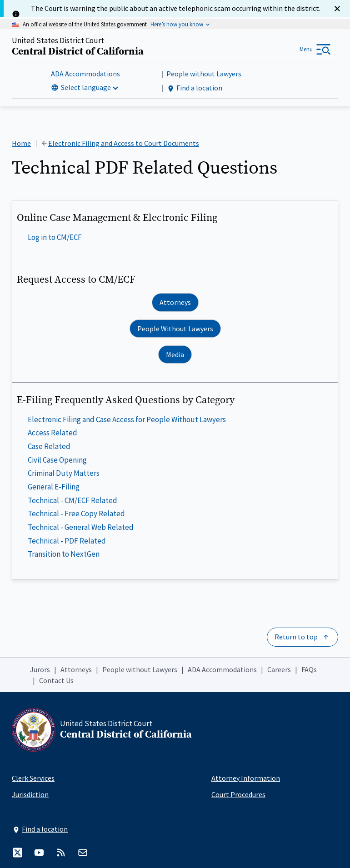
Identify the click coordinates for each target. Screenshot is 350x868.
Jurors (40, 669)
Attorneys (175, 302)
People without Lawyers (204, 74)
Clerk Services (33, 778)
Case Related (49, 446)
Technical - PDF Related (67, 540)
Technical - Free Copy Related (76, 514)
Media (175, 354)
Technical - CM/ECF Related (72, 500)
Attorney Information (246, 778)
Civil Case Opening (57, 460)
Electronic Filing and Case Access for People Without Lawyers (127, 419)
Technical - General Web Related (81, 527)
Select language (86, 87)
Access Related (52, 433)
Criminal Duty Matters (64, 473)
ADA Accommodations (85, 74)
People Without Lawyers (175, 329)
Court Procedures (238, 794)
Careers (279, 669)
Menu (306, 49)
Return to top (296, 637)
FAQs (309, 669)
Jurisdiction (30, 794)
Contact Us (56, 680)
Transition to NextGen (64, 554)
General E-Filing (54, 487)
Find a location (194, 88)
